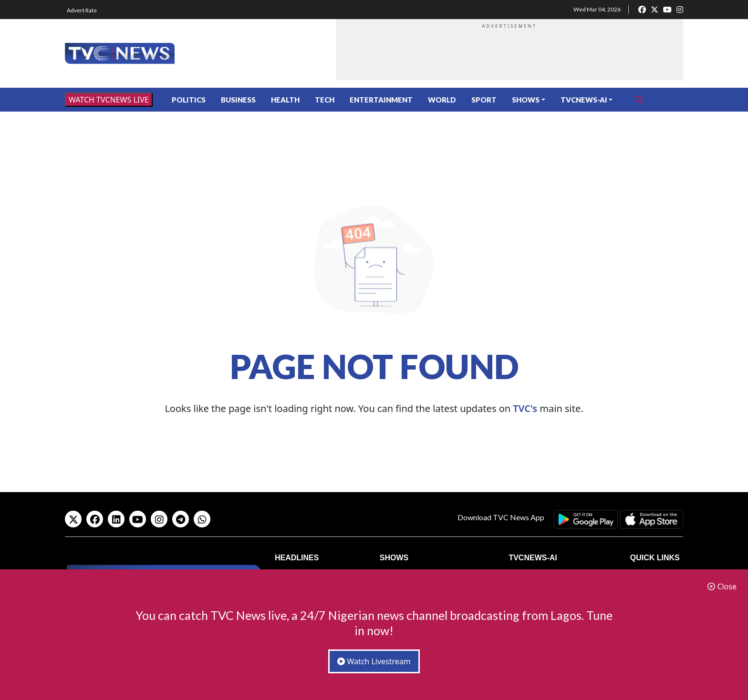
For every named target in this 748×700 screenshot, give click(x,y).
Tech (325, 100)
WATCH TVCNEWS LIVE (109, 100)
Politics (189, 100)
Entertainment (381, 100)
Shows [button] (526, 100)
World (442, 100)
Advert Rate (82, 10)
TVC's (525, 408)
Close (722, 587)
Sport (484, 100)
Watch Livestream (374, 661)
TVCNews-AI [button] (584, 100)
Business (238, 100)
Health (285, 100)
